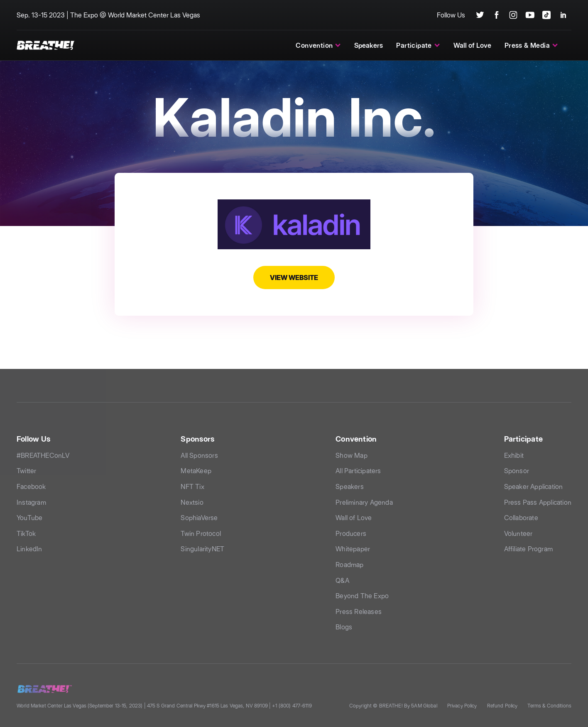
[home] (46, 45)
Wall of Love (472, 45)
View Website (294, 278)
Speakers (369, 45)
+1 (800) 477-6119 (292, 706)
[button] (318, 45)
